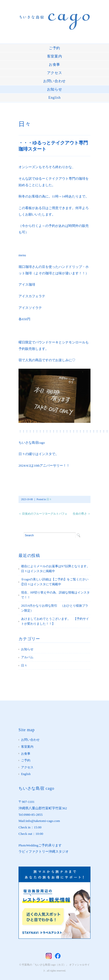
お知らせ (55, 89)
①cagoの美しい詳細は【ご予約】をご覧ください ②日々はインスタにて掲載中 (56, 582)
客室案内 (55, 56)
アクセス (55, 73)
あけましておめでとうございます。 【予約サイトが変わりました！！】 (55, 621)
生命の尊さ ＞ (82, 514)
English (55, 98)
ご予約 (55, 48)
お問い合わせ (55, 81)
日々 (25, 124)
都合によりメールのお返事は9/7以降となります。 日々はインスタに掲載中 (56, 569)
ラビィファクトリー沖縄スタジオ (44, 851)
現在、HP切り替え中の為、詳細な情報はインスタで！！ (55, 595)
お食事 (55, 65)
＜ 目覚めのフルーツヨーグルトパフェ (43, 514)
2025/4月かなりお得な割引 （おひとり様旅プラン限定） (55, 608)
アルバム (27, 657)
